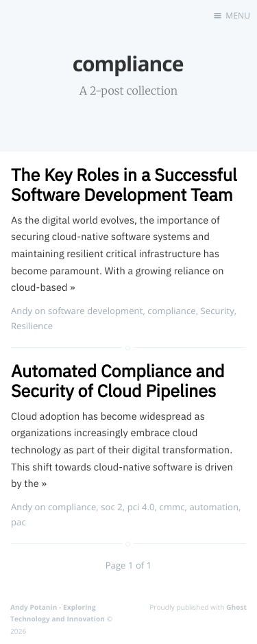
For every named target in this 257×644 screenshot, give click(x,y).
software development (95, 311)
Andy (22, 311)
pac (19, 522)
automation (214, 507)
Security (218, 311)
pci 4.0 (141, 507)
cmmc (172, 507)
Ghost (236, 607)
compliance (171, 311)
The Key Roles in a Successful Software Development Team (124, 184)
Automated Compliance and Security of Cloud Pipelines (118, 381)
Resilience (32, 326)
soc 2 (112, 507)
